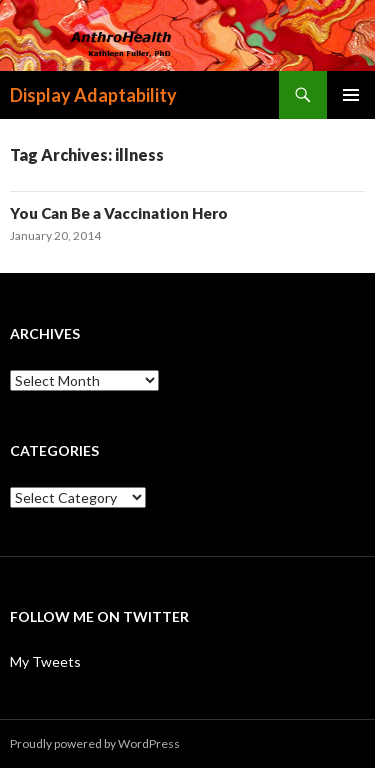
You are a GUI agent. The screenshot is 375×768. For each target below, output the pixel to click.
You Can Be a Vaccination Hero (119, 213)
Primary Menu (351, 95)
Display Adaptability (93, 95)
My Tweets (45, 661)
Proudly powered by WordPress (95, 743)
